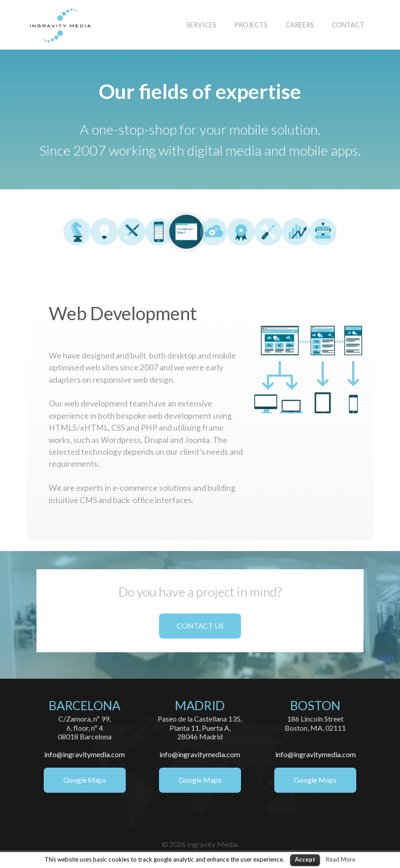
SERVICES (201, 25)
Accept (305, 859)
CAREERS (300, 25)
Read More (341, 859)
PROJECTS (251, 25)
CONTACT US (200, 626)
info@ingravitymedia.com (85, 754)
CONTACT (348, 25)
